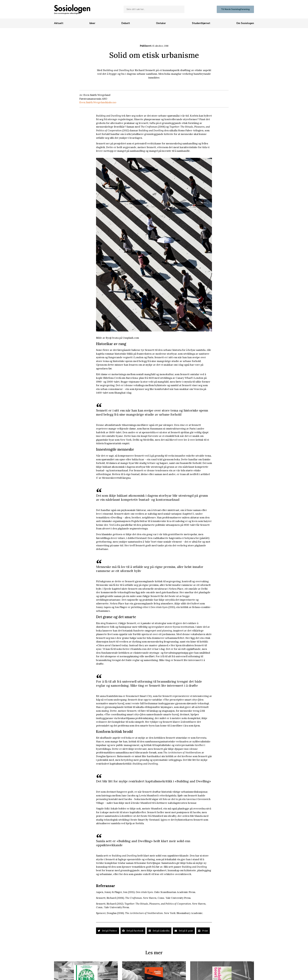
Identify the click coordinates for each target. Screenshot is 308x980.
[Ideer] (92, 23)
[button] (108, 931)
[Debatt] (126, 23)
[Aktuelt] (59, 23)
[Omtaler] (161, 23)
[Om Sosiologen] (245, 23)
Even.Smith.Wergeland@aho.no (98, 102)
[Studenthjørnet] (201, 23)
